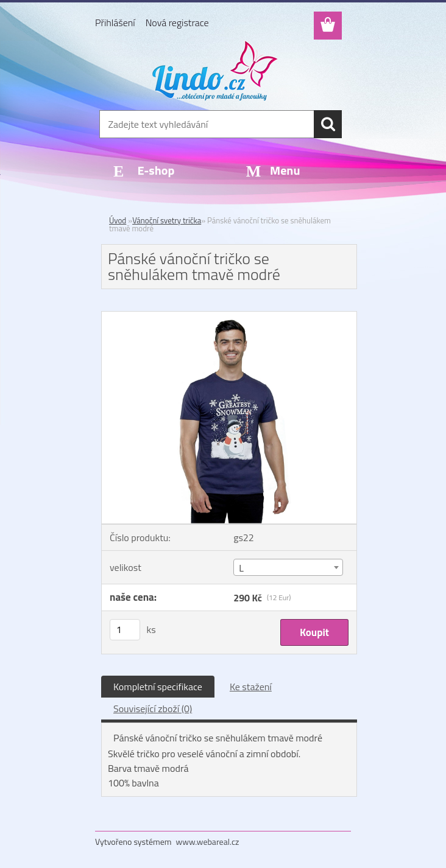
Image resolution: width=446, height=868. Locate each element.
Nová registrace (177, 23)
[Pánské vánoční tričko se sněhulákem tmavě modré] (229, 317)
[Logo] (215, 71)
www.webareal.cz (208, 842)
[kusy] (125, 630)
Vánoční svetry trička (167, 220)
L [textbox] (241, 568)
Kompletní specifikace (158, 687)
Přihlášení (115, 23)
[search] (328, 124)
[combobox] (288, 567)
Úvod (118, 220)
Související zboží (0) (153, 709)
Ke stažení (251, 687)
